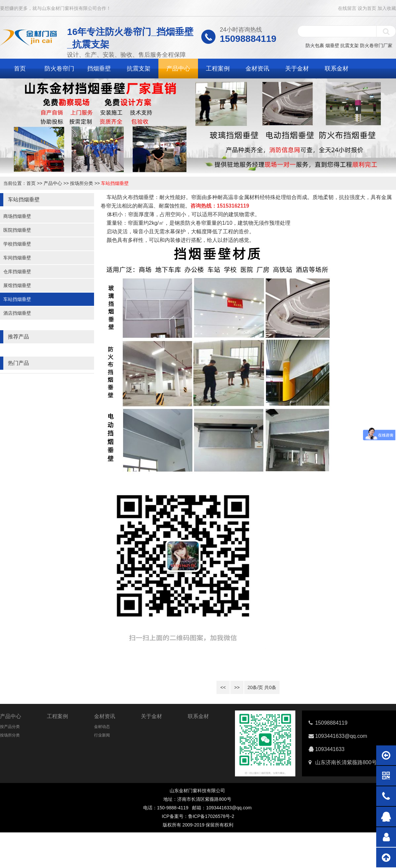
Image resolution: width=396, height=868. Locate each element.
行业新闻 (102, 735)
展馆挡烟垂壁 (17, 285)
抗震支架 (349, 45)
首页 (20, 69)
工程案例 (218, 69)
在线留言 (347, 8)
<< (223, 687)
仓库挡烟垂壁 (17, 272)
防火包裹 (315, 45)
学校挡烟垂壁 (17, 244)
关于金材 (297, 69)
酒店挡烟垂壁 (17, 313)
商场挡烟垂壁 (17, 216)
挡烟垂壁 (99, 69)
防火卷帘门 (59, 69)
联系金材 (337, 69)
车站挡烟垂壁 (115, 183)
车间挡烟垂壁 (17, 258)
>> (237, 687)
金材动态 (102, 727)
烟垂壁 (332, 45)
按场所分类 (82, 183)
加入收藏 (387, 8)
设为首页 (367, 8)
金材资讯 (257, 69)
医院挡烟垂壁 (17, 230)
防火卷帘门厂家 (376, 45)
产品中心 (178, 69)
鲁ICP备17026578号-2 (211, 816)
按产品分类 (10, 727)
